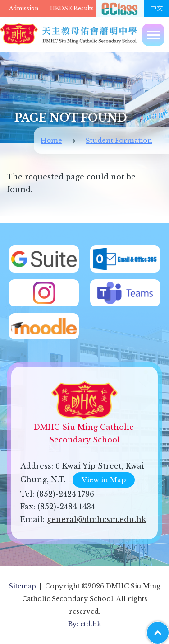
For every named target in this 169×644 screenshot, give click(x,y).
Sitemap (23, 586)
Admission (24, 8)
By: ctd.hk (84, 624)
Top (169, 628)
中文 (156, 9)
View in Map (104, 480)
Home (51, 140)
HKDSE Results (72, 8)
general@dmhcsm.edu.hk (96, 519)
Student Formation (119, 140)
